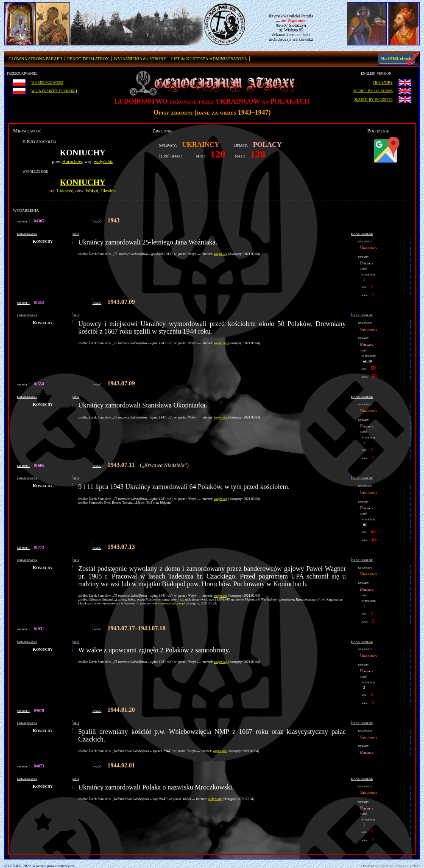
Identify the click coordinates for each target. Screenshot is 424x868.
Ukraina (108, 191)
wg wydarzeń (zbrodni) (54, 90)
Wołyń (92, 191)
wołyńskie (103, 161)
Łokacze (65, 191)
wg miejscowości (47, 82)
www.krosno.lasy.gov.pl (169, 603)
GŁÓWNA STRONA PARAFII (35, 59)
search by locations (373, 90)
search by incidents (374, 99)
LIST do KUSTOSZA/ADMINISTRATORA (209, 59)
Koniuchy (83, 182)
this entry (383, 82)
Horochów (72, 161)
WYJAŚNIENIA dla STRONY (140, 59)
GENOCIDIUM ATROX (88, 59)
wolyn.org (221, 254)
